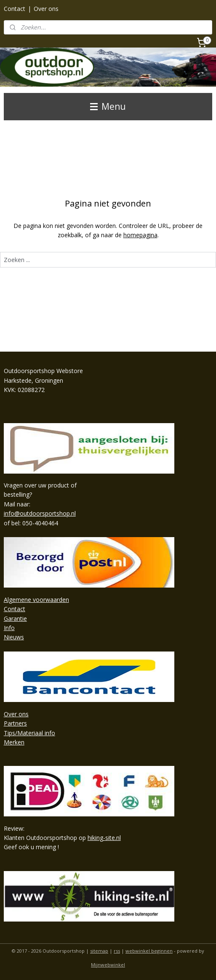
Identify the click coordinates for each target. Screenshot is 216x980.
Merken (14, 742)
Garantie (15, 618)
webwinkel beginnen (149, 951)
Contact (15, 9)
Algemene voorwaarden (36, 600)
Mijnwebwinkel (108, 965)
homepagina (140, 235)
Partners (15, 723)
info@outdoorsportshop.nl (40, 513)
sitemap (99, 951)
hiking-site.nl (104, 838)
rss (117, 951)
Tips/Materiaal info (29, 733)
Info (9, 628)
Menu (108, 106)
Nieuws (14, 637)
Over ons (46, 9)
